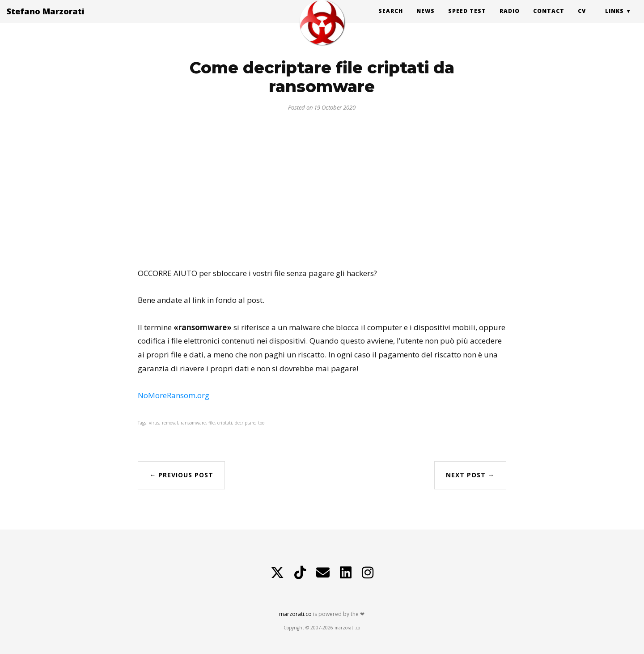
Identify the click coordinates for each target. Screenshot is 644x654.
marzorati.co (295, 614)
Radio (510, 20)
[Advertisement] (322, 186)
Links (614, 20)
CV (582, 20)
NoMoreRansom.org (174, 395)
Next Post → (470, 475)
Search (391, 20)
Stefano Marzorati (46, 20)
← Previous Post (181, 475)
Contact (549, 20)
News (426, 20)
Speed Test (467, 20)
